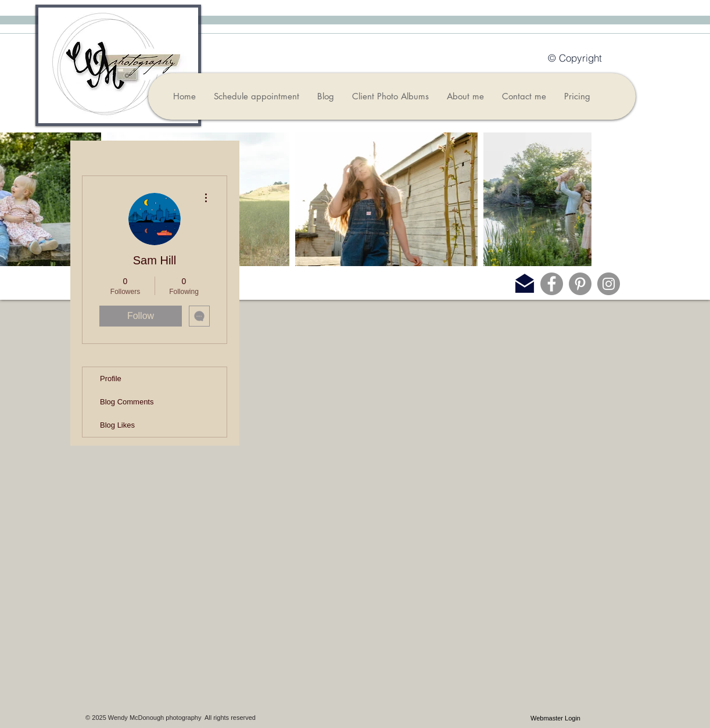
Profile (111, 379)
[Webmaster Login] (555, 718)
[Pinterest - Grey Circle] (580, 284)
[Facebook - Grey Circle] (552, 284)
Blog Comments (127, 402)
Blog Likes (117, 425)
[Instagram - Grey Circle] (609, 284)
